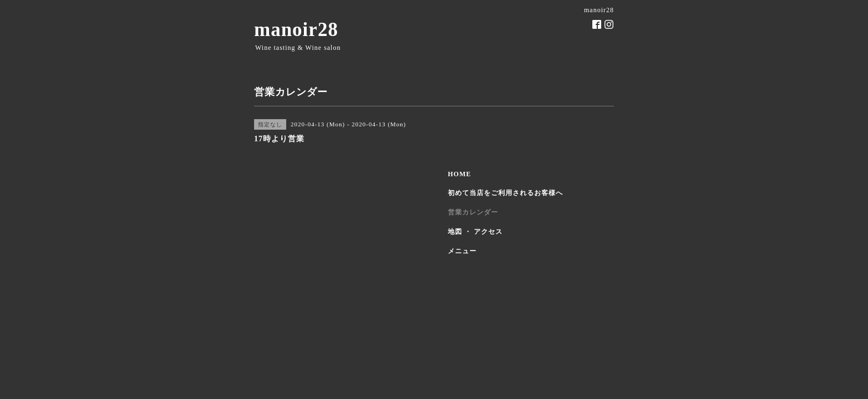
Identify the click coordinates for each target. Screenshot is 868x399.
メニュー (462, 251)
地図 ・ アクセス (475, 232)
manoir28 (296, 30)
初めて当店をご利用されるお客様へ (505, 193)
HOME (459, 174)
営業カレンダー (473, 212)
